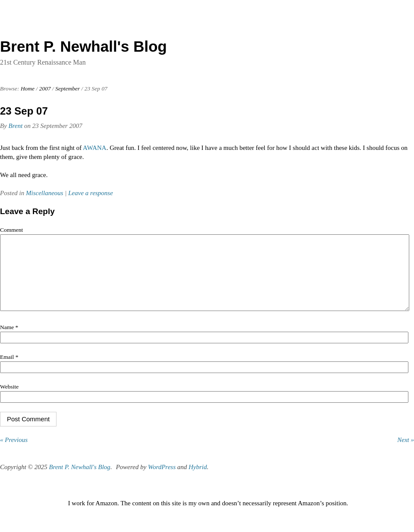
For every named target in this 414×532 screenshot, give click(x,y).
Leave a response (91, 193)
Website (9, 400)
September (67, 89)
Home (28, 89)
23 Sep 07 (24, 111)
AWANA (95, 148)
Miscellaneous (45, 193)
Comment (11, 230)
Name (9, 340)
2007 (45, 89)
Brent (16, 126)
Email (9, 370)
